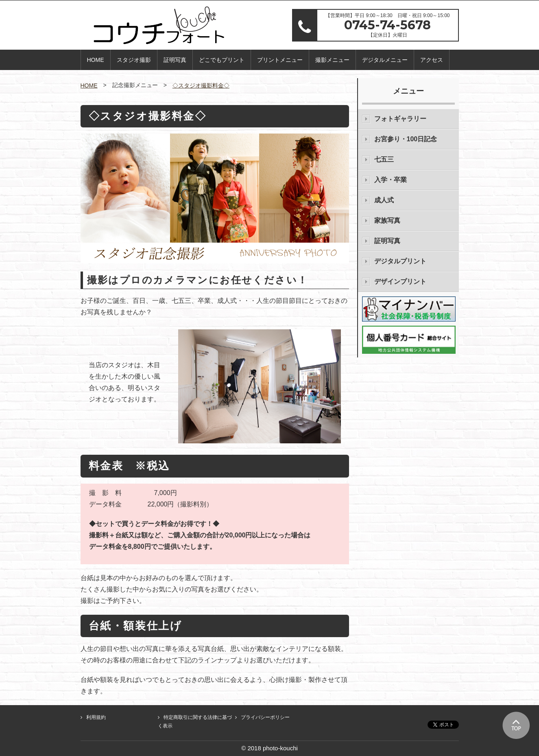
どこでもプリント (222, 60)
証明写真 (175, 60)
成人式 (384, 200)
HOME (96, 60)
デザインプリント (400, 282)
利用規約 (96, 717)
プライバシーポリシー (265, 717)
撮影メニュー (332, 60)
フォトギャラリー (400, 119)
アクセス (432, 60)
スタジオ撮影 (134, 60)
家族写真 (387, 220)
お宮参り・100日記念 (406, 139)
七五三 (384, 159)
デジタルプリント (400, 261)
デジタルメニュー (385, 60)
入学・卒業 (391, 180)
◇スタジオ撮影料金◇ (201, 85)
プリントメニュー (280, 60)
